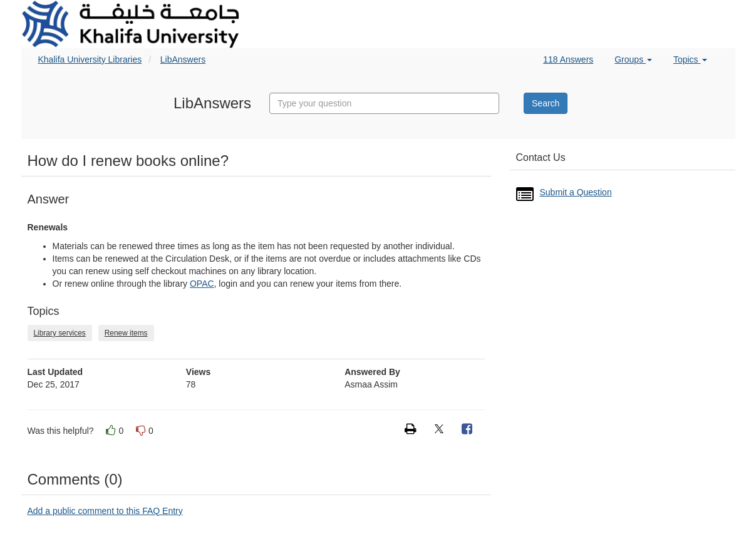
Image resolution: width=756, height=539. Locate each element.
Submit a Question (576, 192)
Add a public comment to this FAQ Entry (105, 511)
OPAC (202, 284)
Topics (690, 59)
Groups (633, 59)
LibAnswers (183, 59)
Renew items (126, 333)
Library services (60, 333)
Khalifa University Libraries (90, 59)
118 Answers (568, 59)
